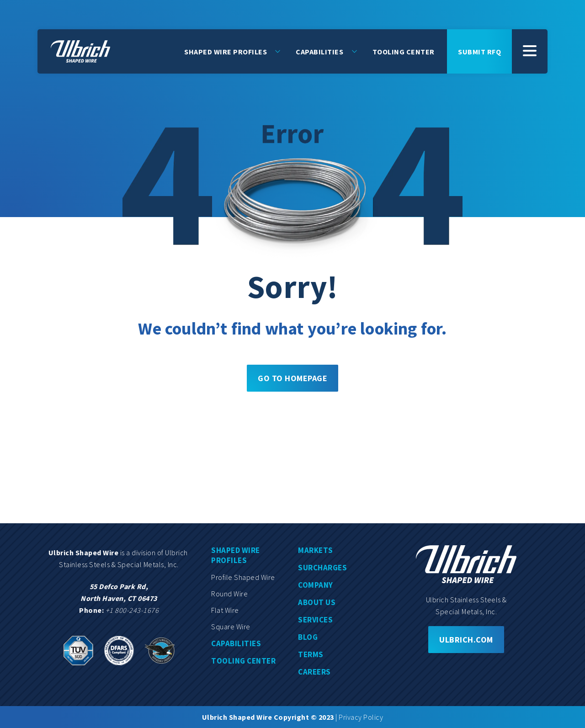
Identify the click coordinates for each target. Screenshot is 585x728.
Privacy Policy (361, 717)
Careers (314, 672)
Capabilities (319, 51)
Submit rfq (479, 51)
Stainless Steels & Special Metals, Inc (118, 564)
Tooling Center (404, 51)
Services (315, 620)
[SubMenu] (530, 51)
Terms (311, 654)
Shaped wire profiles (236, 555)
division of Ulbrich (160, 553)
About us (317, 602)
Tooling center (243, 661)
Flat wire (225, 610)
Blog (308, 637)
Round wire (229, 594)
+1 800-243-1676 (132, 610)
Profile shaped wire (243, 577)
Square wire (231, 627)
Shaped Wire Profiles (226, 51)
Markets (316, 550)
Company (316, 585)
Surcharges (322, 568)
